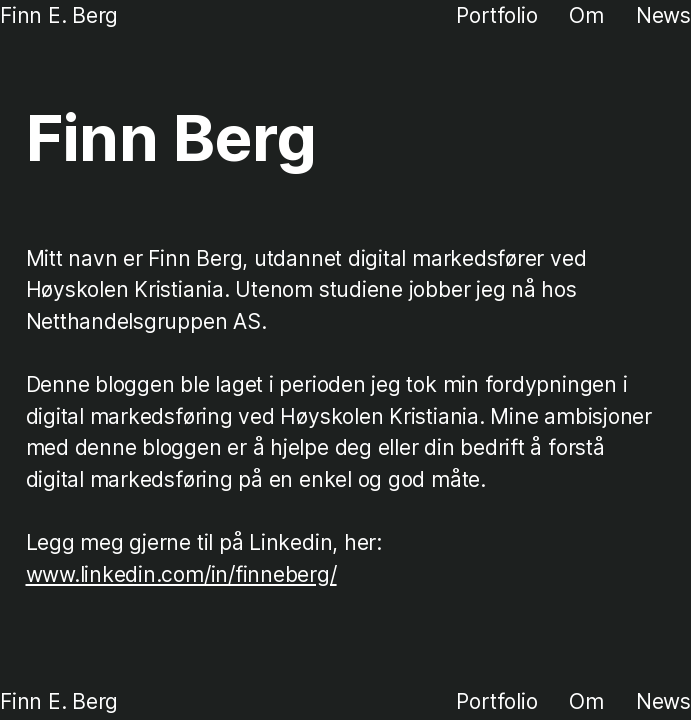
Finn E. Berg (59, 15)
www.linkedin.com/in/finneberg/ (181, 574)
